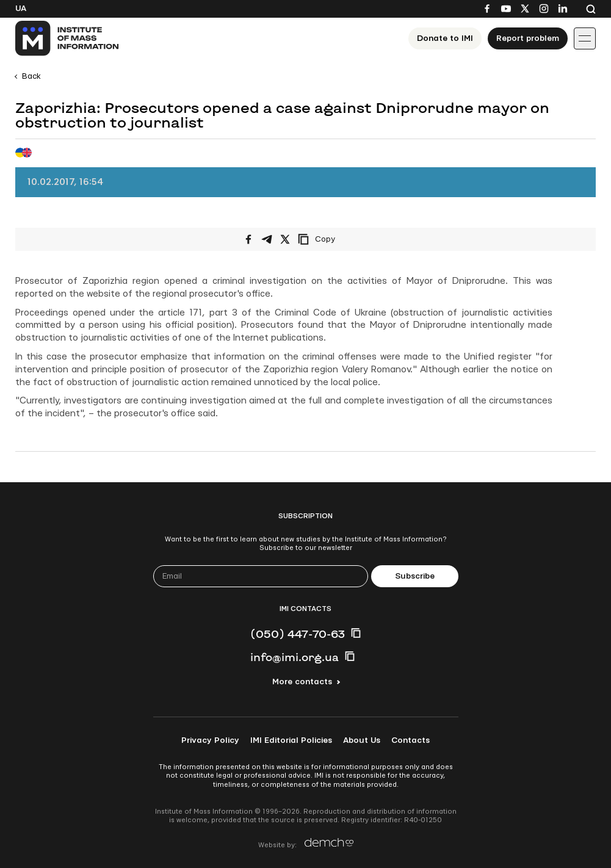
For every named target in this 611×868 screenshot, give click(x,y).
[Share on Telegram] (267, 239)
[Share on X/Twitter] (285, 239)
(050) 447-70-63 (298, 634)
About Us (362, 740)
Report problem (528, 38)
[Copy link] (333, 239)
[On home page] (67, 38)
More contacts (302, 682)
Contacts (410, 740)
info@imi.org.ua (295, 657)
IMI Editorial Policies (291, 740)
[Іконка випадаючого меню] (585, 38)
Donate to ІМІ (445, 38)
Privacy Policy (210, 740)
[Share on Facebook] (248, 239)
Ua (21, 9)
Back (31, 76)
